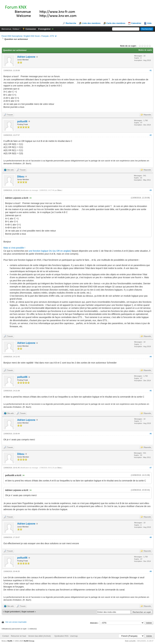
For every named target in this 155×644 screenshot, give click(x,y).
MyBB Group (29, 641)
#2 (151, 135)
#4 (151, 357)
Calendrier (136, 23)
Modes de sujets (145, 50)
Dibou (21, 177)
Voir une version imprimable (16, 622)
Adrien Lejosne (26, 57)
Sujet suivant (28, 612)
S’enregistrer (44, 29)
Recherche (71, 23)
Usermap (74, 636)
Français (45, 36)
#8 (151, 537)
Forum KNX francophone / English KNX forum (21, 36)
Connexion (31, 29)
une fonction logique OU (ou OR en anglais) (50, 251)
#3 (151, 190)
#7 (151, 468)
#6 (151, 434)
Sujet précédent (12, 612)
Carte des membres (116, 23)
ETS (52, 36)
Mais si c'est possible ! (14, 248)
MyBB (10, 641)
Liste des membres (91, 23)
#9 (151, 571)
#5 (151, 391)
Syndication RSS (61, 636)
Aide (149, 23)
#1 (151, 70)
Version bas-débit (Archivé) (39, 636)
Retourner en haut (19, 636)
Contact (6, 636)
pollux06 (22, 121)
